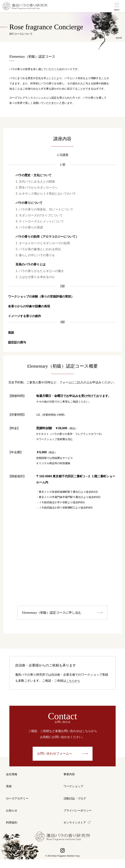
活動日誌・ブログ (76, 803)
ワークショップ (74, 790)
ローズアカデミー (18, 803)
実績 (9, 790)
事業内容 (70, 776)
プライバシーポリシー (79, 817)
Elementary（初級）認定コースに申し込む (54, 613)
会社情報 (12, 776)
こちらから (74, 681)
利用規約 (12, 830)
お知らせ (12, 817)
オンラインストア (76, 830)
